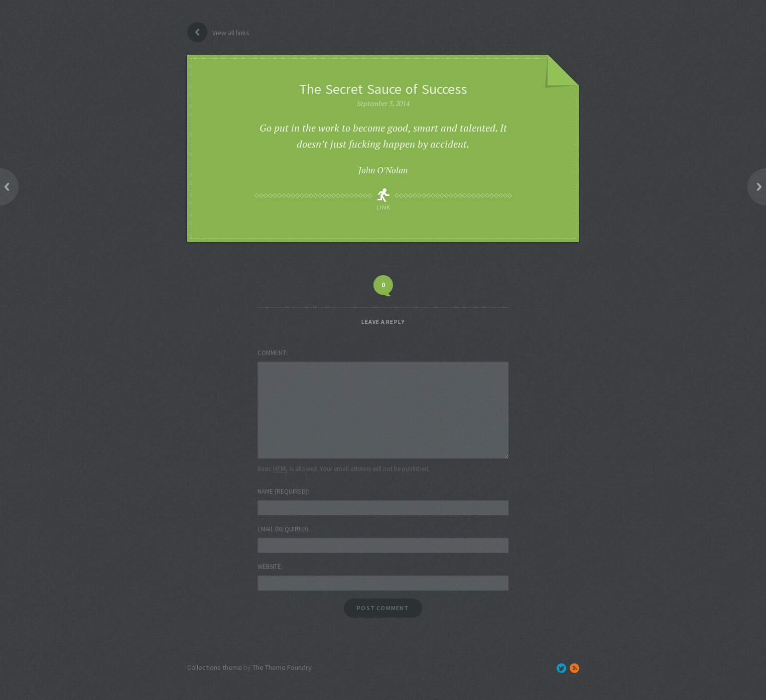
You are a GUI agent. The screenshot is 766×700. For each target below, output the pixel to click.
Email (283, 529)
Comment (272, 353)
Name (283, 491)
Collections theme (215, 667)
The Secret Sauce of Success (383, 89)
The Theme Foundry (282, 667)
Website (269, 567)
